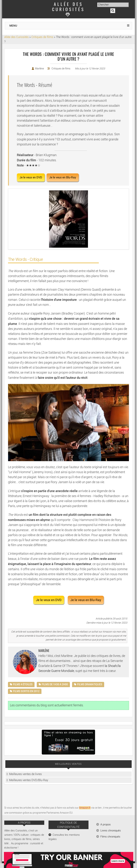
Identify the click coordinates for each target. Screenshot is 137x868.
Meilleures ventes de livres (25, 774)
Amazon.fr (85, 808)
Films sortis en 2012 (26, 691)
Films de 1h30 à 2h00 (55, 684)
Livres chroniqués (111, 831)
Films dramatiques (90, 684)
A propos (106, 824)
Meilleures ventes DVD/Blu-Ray (29, 780)
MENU (13, 26)
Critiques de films (61, 69)
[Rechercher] (113, 11)
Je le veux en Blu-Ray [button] (63, 177)
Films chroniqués (110, 837)
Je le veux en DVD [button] (31, 177)
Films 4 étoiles (23, 684)
